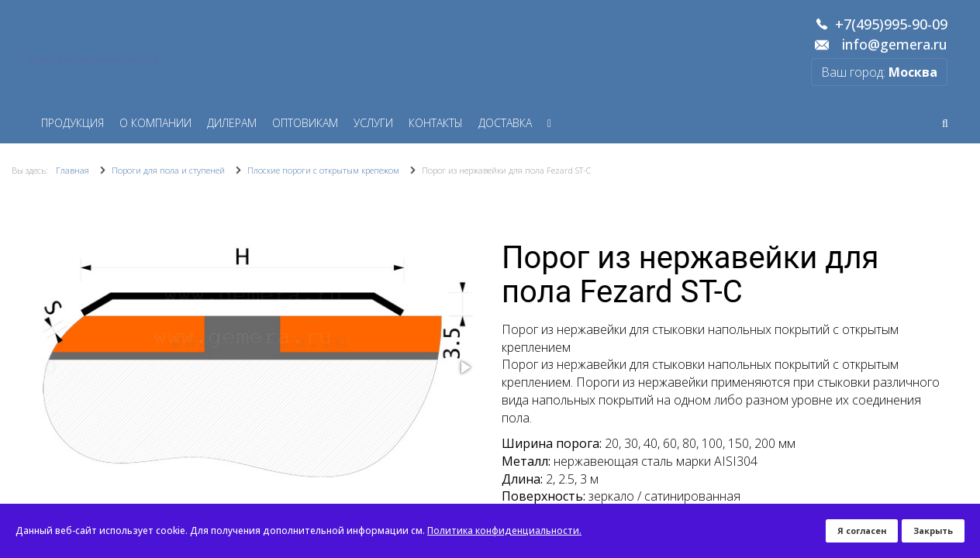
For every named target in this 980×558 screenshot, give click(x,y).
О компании (155, 123)
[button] (464, 367)
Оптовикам (305, 123)
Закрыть (933, 530)
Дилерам (232, 123)
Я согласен (862, 530)
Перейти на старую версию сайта (93, 60)
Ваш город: (879, 72)
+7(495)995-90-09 (891, 25)
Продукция (72, 123)
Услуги (373, 123)
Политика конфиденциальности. (504, 530)
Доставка (505, 123)
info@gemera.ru (895, 45)
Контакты (436, 123)
